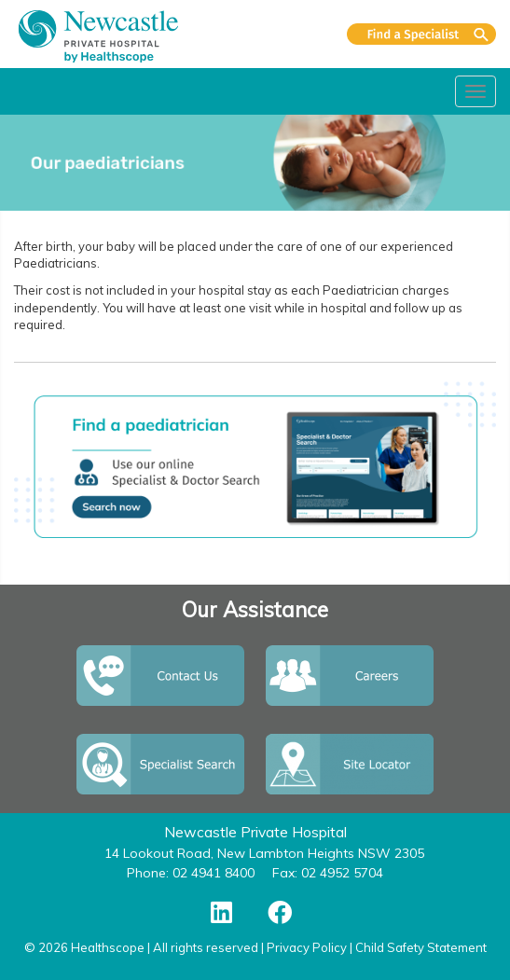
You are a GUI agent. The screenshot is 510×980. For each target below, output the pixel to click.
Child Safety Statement (421, 947)
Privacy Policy (307, 947)
